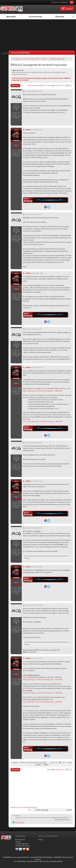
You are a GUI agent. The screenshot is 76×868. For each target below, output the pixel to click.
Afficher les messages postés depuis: (36, 763)
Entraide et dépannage (57, 59)
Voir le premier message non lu (37, 85)
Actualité (11, 17)
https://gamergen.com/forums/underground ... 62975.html (43, 702)
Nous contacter (20, 840)
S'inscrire (54, 2)
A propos (18, 842)
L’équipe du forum (22, 818)
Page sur (60, 85)
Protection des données (23, 846)
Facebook (17, 849)
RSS (27, 849)
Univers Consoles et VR (31, 59)
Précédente (15, 763)
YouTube (24, 849)
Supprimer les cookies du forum (40, 818)
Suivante (69, 763)
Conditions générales (22, 844)
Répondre (15, 85)
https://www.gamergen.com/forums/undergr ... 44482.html (43, 421)
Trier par (59, 763)
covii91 (28, 91)
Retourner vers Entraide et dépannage (24, 807)
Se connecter (63, 2)
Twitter (20, 849)
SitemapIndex (18, 823)
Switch (44, 59)
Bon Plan (60, 17)
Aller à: (30, 810)
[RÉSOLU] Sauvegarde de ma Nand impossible (39, 65)
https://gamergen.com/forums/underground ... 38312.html (43, 679)
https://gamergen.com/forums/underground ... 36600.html (43, 391)
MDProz (29, 130)
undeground (16, 74)
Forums (17, 59)
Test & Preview (35, 17)
